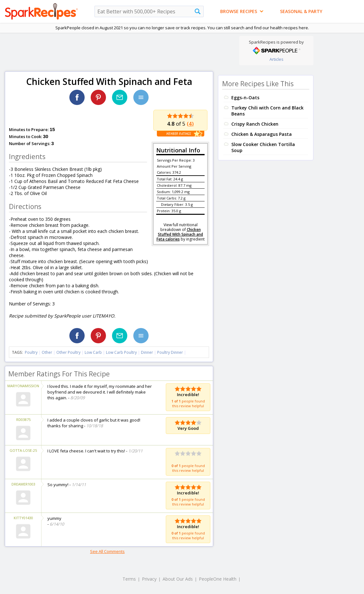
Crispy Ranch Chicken (255, 124)
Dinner (147, 352)
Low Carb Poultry (121, 352)
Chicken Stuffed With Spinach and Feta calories (180, 234)
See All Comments (107, 551)
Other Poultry (68, 352)
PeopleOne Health (218, 579)
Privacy (149, 579)
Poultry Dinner (170, 352)
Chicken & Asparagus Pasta (262, 134)
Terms (129, 579)
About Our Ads (178, 579)
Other (47, 352)
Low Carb (93, 352)
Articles (276, 59)
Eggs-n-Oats (245, 98)
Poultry (31, 352)
